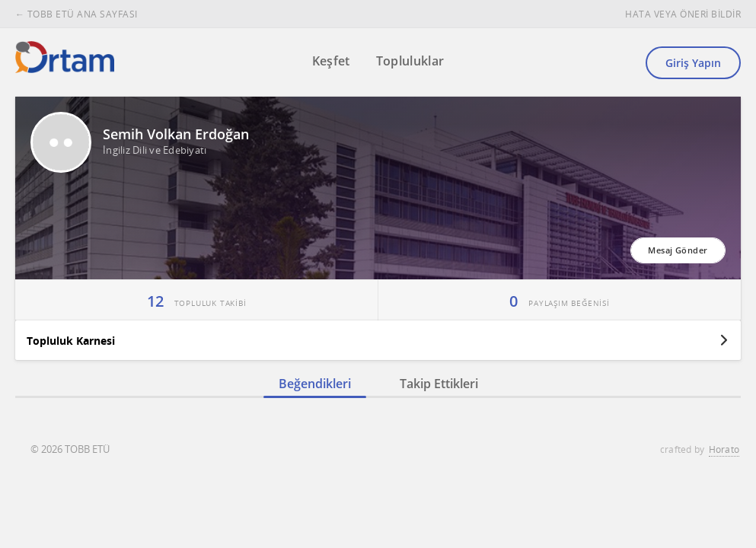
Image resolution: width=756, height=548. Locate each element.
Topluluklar (410, 61)
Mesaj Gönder (678, 250)
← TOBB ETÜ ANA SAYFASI (77, 14)
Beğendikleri (315, 384)
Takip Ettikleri (439, 384)
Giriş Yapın (693, 63)
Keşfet (331, 61)
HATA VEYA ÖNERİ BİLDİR (683, 14)
